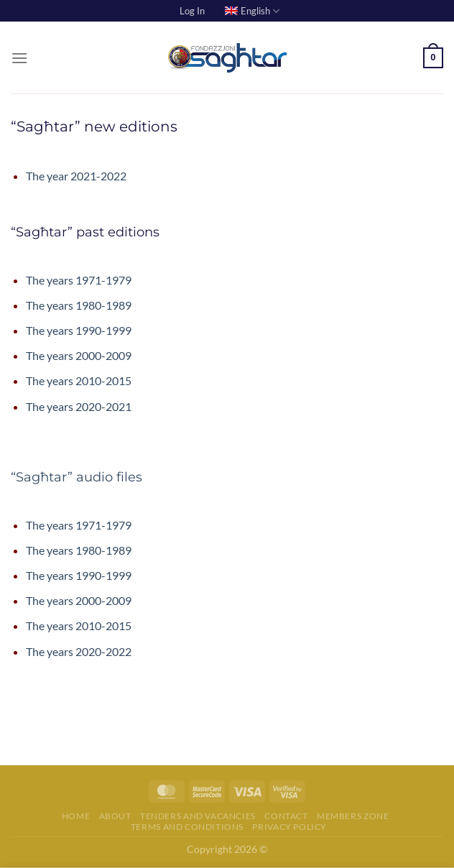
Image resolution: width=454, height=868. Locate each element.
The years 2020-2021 (79, 406)
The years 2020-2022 (79, 651)
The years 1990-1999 (79, 330)
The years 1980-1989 (79, 305)
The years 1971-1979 (79, 280)
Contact (286, 816)
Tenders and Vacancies (198, 816)
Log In (192, 11)
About (115, 816)
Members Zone (353, 816)
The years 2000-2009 (79, 355)
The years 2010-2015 (79, 380)
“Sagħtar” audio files (77, 477)
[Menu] (19, 58)
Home (76, 816)
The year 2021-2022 (76, 176)
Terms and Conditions (187, 827)
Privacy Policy (289, 827)
